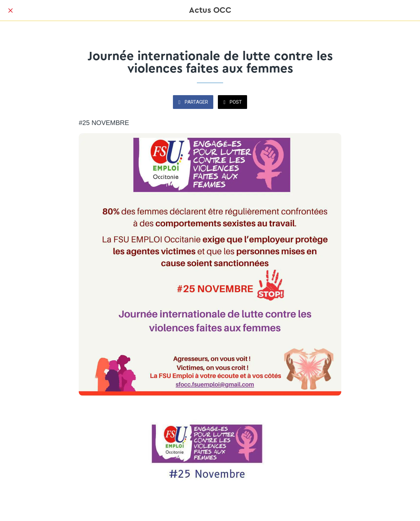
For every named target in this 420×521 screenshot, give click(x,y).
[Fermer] (10, 10)
